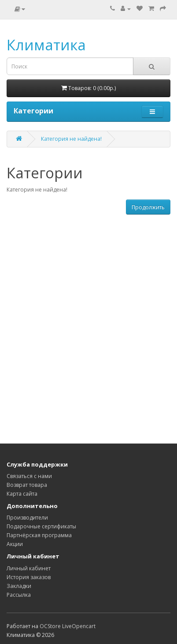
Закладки (19, 586)
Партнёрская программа (39, 535)
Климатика (46, 45)
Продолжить (148, 207)
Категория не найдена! (71, 139)
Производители (27, 518)
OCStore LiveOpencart (68, 626)
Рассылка (19, 595)
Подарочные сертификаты (41, 526)
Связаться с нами (29, 476)
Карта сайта (22, 494)
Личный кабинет (29, 568)
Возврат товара (27, 485)
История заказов (29, 577)
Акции (15, 544)
